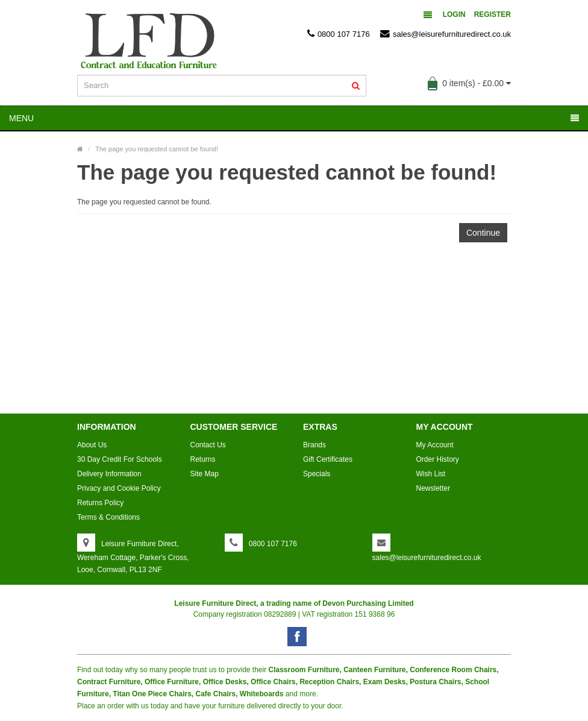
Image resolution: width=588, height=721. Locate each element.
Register (493, 14)
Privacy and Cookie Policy (119, 488)
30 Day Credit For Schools (120, 459)
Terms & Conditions (108, 517)
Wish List (431, 474)
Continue (483, 233)
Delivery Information (109, 474)
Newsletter (433, 488)
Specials (317, 474)
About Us (92, 445)
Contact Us (208, 445)
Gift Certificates (328, 459)
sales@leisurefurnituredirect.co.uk (446, 34)
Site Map (205, 474)
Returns (203, 459)
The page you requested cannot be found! (157, 149)
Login (454, 14)
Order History (438, 459)
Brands (314, 445)
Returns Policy (100, 503)
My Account (435, 445)
